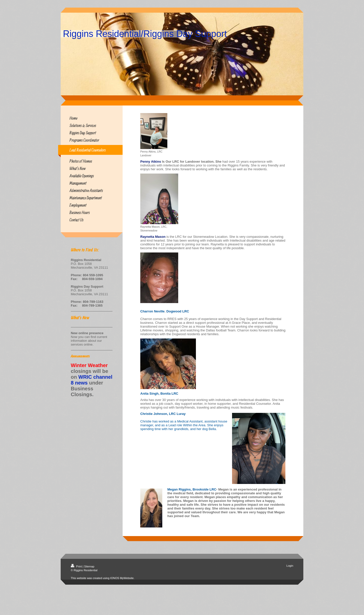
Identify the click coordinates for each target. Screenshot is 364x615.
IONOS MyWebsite (122, 578)
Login (290, 566)
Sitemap (89, 566)
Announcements (80, 356)
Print (77, 566)
